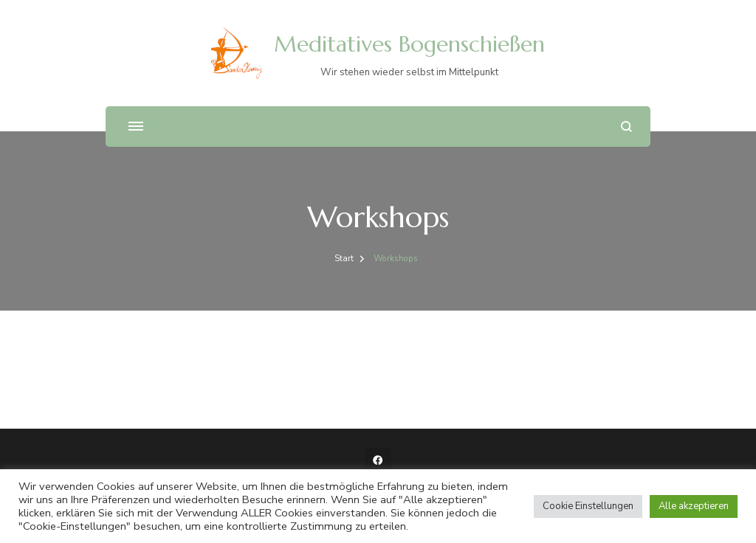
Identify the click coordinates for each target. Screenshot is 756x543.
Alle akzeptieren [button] (694, 506)
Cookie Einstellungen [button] (588, 506)
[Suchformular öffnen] (626, 127)
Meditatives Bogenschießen (409, 44)
